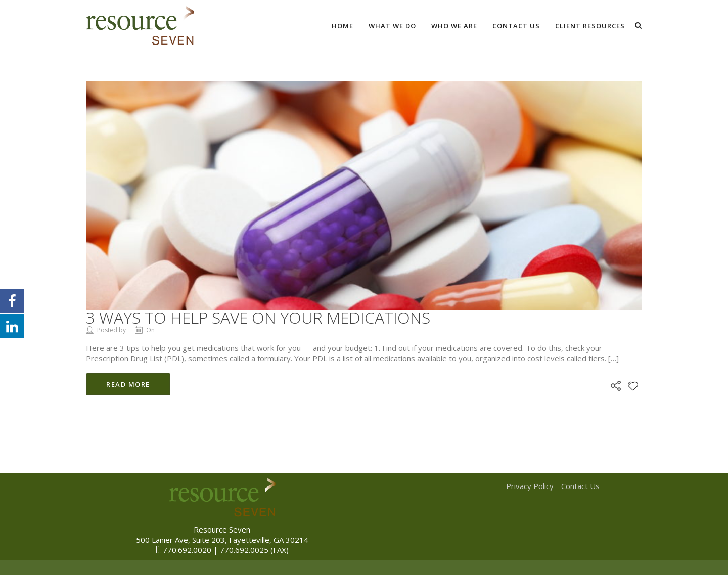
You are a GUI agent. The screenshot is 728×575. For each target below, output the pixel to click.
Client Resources (590, 26)
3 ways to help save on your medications (258, 317)
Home (343, 26)
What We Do (392, 26)
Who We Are (454, 26)
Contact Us (516, 26)
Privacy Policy (530, 486)
